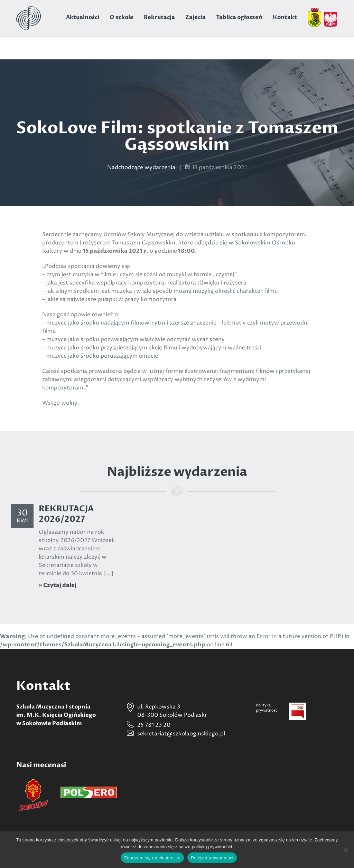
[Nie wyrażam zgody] (345, 850)
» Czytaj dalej (58, 585)
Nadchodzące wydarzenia (141, 167)
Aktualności (83, 17)
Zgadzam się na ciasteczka (152, 858)
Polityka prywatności (212, 858)
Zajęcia (195, 17)
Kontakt (285, 17)
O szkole (122, 17)
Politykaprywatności (267, 708)
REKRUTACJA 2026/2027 (66, 514)
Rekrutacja (159, 17)
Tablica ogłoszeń (239, 17)
